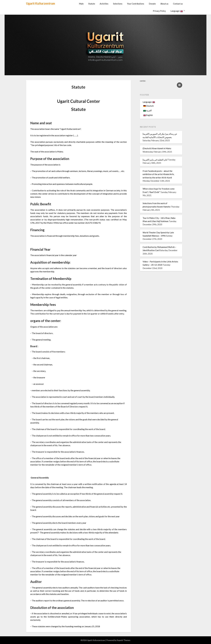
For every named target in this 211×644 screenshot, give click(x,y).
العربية (147, 110)
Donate (152, 4)
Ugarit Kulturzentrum (41, 3)
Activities (104, 4)
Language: (177, 11)
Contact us (178, 4)
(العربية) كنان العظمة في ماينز (155, 160)
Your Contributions (136, 4)
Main (81, 4)
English (148, 115)
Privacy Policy (159, 11)
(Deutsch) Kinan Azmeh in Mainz (157, 148)
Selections (118, 4)
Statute (92, 4)
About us (164, 4)
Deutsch (148, 106)
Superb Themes (124, 640)
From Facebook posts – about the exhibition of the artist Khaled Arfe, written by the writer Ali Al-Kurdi (158, 174)
